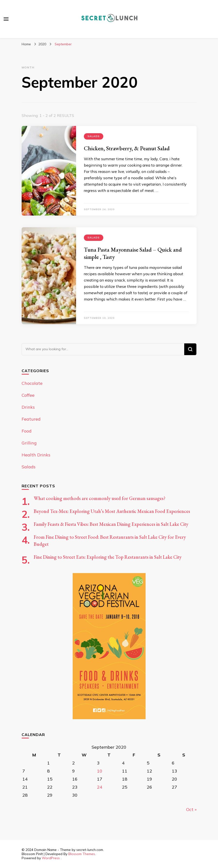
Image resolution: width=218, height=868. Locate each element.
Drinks (28, 407)
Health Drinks (36, 455)
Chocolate (32, 383)
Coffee (28, 395)
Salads (94, 136)
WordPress (51, 858)
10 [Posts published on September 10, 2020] (100, 771)
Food (27, 431)
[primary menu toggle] (6, 19)
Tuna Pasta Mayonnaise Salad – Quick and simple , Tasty (133, 253)
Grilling (29, 443)
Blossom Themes (82, 854)
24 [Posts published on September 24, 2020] (100, 787)
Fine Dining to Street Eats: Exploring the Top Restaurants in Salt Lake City (108, 557)
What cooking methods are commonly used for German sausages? (100, 498)
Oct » (191, 809)
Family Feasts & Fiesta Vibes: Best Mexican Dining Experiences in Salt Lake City (111, 524)
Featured (31, 419)
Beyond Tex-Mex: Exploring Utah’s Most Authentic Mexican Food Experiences (112, 511)
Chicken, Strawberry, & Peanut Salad (127, 148)
